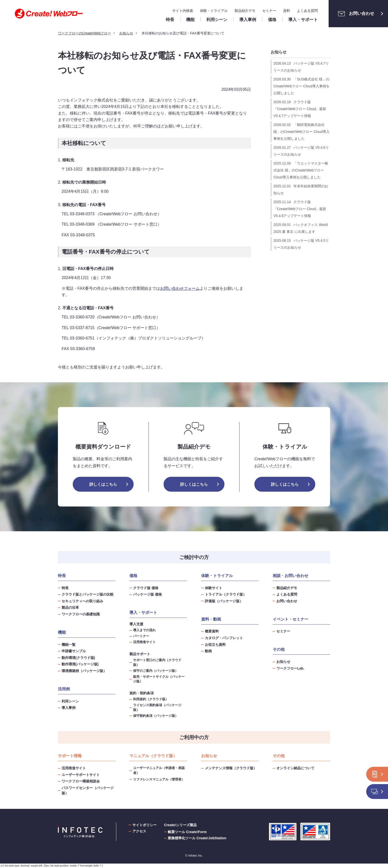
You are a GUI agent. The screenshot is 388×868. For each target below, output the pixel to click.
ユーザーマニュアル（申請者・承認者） (159, 770)
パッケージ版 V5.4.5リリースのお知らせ (301, 244)
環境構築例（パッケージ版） (84, 671)
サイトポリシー (145, 825)
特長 (65, 588)
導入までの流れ (144, 630)
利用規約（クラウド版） (151, 699)
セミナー (269, 11)
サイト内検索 (183, 11)
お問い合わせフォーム (180, 288)
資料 (287, 11)
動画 (208, 651)
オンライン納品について (295, 768)
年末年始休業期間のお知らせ (301, 190)
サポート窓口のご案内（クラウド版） (157, 663)
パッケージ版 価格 (147, 594)
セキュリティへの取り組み (82, 601)
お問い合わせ (355, 14)
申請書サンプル (74, 651)
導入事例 (69, 708)
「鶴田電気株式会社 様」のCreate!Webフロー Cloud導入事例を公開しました (302, 132)
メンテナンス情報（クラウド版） (231, 768)
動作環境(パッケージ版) (80, 664)
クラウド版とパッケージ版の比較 (88, 594)
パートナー (141, 636)
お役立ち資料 (215, 645)
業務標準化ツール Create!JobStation (197, 838)
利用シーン (70, 701)
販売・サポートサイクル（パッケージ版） (159, 679)
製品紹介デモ (245, 11)
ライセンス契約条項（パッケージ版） (157, 708)
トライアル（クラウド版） (226, 594)
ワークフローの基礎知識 (81, 614)
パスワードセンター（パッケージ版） (88, 790)
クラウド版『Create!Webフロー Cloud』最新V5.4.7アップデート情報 (300, 109)
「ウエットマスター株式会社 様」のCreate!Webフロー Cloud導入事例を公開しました (301, 170)
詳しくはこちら (103, 484)
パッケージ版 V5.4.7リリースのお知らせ (301, 67)
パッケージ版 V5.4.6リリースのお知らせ (301, 151)
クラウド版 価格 (146, 588)
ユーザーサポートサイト (81, 775)
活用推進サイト (144, 642)
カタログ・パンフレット (224, 638)
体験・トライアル (214, 11)
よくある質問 (307, 11)
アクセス (139, 831)
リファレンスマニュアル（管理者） (159, 779)
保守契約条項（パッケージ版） (156, 716)
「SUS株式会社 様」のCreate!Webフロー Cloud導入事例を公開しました (302, 86)
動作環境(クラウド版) (78, 658)
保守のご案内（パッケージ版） (156, 671)
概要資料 (212, 631)
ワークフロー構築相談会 (81, 781)
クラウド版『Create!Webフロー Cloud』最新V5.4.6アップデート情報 (300, 209)
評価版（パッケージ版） (224, 601)
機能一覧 (69, 645)
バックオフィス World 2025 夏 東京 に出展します (301, 228)
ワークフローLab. (290, 668)
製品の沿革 (70, 607)
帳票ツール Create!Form (187, 832)
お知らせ (279, 52)
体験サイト (214, 588)
